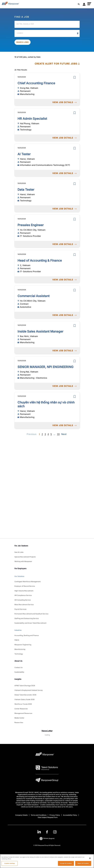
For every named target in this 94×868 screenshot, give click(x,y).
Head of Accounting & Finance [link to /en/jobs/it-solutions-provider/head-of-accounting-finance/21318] (40, 261)
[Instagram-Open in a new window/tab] (55, 832)
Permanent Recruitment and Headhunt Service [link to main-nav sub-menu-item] (31, 614)
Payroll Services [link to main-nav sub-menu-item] (20, 609)
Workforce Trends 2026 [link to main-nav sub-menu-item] (23, 704)
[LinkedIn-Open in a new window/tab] (39, 832)
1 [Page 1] (39, 434)
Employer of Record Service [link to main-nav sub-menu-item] (25, 586)
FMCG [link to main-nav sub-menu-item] (17, 640)
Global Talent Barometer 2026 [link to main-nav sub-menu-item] (25, 695)
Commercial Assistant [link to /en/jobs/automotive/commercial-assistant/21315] (34, 296)
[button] (89, 4)
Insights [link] (18, 679)
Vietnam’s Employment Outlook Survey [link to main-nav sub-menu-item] (29, 690)
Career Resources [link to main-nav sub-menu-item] (21, 709)
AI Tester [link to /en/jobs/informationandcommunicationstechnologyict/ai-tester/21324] (24, 154)
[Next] (54, 434)
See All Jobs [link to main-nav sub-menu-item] (19, 552)
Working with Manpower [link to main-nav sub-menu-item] (23, 561)
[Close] (90, 861)
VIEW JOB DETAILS (64, 102)
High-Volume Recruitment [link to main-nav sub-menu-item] (24, 591)
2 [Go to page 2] (42, 434)
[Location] (47, 33)
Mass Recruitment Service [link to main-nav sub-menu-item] (24, 605)
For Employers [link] (20, 568)
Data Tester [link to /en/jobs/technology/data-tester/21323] (26, 190)
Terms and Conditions (39, 815)
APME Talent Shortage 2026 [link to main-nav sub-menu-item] (25, 686)
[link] (47, 832)
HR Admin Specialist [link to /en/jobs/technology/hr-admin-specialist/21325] (32, 119)
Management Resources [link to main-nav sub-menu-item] (23, 713)
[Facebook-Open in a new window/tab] (47, 832)
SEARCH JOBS (23, 42)
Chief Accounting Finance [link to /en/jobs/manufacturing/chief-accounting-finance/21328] (36, 83)
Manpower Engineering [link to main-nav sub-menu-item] (23, 645)
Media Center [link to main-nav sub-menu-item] (19, 718)
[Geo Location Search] (78, 34)
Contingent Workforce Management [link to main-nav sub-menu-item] (27, 582)
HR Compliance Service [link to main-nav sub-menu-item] (23, 595)
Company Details (21, 815)
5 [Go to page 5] (51, 434)
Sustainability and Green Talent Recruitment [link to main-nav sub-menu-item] (30, 623)
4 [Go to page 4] (48, 434)
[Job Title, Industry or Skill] (47, 24)
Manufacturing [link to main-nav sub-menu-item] (20, 649)
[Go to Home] (11, 4)
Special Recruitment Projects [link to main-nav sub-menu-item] (25, 557)
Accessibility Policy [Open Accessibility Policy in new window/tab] (70, 815)
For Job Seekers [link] (21, 546)
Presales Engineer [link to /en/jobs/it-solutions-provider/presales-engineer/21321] (31, 225)
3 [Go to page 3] (45, 434)
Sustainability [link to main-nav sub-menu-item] (19, 672)
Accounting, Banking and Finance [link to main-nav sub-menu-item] (27, 635)
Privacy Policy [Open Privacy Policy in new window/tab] (55, 815)
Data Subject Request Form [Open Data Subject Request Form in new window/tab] (48, 817)
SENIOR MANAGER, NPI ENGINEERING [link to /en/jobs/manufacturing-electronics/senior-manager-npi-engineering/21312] (45, 367)
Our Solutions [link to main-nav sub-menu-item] (19, 576)
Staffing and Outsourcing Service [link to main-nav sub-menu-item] (27, 618)
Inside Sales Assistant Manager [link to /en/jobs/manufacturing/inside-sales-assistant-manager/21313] (40, 331)
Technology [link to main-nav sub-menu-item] (19, 654)
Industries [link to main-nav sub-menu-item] (18, 630)
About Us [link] (18, 661)
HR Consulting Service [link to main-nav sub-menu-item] (23, 600)
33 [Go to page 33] (58, 434)
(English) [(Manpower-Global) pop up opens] (47, 838)
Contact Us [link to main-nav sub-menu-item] (18, 667)
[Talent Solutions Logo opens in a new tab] (47, 768)
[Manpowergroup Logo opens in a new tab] (47, 781)
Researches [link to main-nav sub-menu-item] (19, 722)
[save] (75, 77)
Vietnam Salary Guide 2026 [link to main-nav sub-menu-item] (24, 699)
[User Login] (84, 5)
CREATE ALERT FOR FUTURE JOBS (57, 64)
